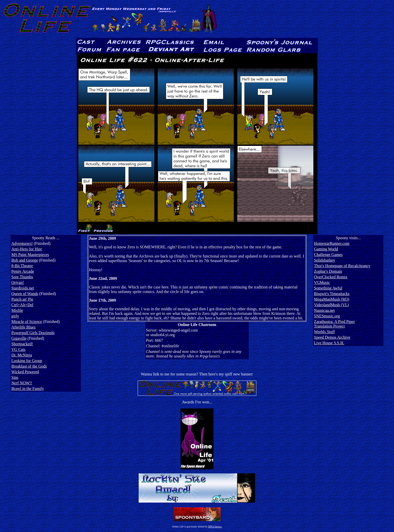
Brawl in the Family (28, 389)
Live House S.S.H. (329, 343)
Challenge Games (328, 255)
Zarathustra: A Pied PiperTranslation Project (334, 324)
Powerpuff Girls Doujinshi (33, 333)
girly (15, 316)
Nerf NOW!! (22, 383)
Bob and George (25, 260)
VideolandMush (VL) (331, 305)
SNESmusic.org (327, 316)
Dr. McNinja (22, 355)
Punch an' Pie (22, 299)
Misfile (17, 310)
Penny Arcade (23, 271)
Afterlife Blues (24, 327)
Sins (15, 377)
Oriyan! (18, 282)
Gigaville (19, 338)
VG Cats (19, 349)
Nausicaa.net (324, 310)
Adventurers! (22, 243)
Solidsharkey (325, 260)
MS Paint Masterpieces (30, 255)
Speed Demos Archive (332, 337)
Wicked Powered (25, 372)
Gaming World (326, 249)
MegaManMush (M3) (332, 299)
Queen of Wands (25, 294)
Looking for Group (27, 361)
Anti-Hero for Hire (27, 249)
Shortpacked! (22, 344)
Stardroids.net (23, 288)
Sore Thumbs (22, 277)
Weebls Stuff (324, 332)
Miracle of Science (27, 322)
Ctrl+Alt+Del (22, 305)
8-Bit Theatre (22, 266)
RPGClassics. (215, 527)
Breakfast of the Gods (29, 366)
